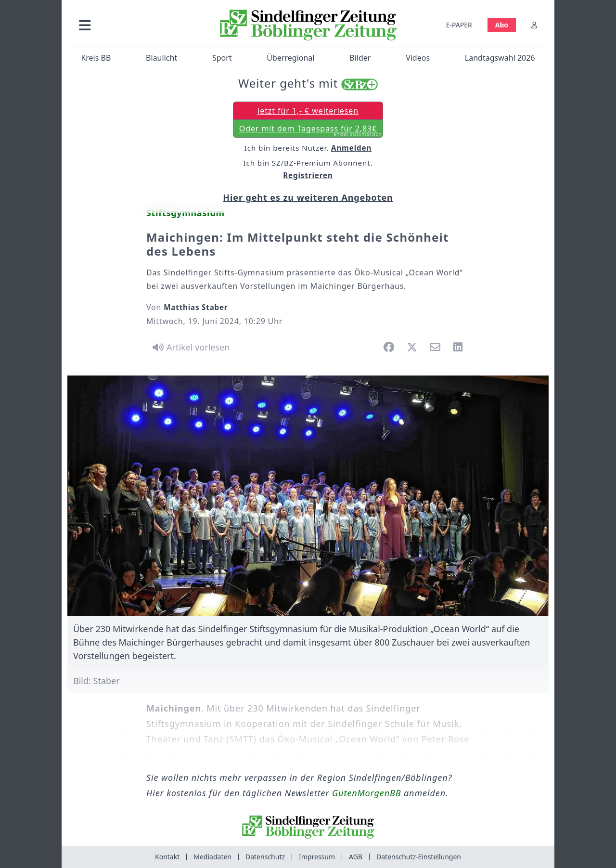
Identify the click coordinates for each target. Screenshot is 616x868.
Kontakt (167, 857)
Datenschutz (265, 857)
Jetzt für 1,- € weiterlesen (308, 111)
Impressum (317, 857)
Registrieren (308, 175)
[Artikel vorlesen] (189, 347)
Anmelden (351, 148)
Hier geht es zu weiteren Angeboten (308, 197)
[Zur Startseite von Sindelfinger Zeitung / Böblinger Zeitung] (308, 25)
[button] (136, 25)
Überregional (290, 58)
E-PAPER (459, 25)
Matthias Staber (196, 307)
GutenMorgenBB (366, 793)
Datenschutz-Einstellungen (419, 857)
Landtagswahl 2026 (500, 58)
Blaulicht (161, 58)
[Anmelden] (534, 25)
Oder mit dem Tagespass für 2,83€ (310, 130)
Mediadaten (212, 857)
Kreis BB (96, 58)
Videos (418, 58)
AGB (356, 857)
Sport (222, 58)
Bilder (360, 58)
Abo (502, 25)
